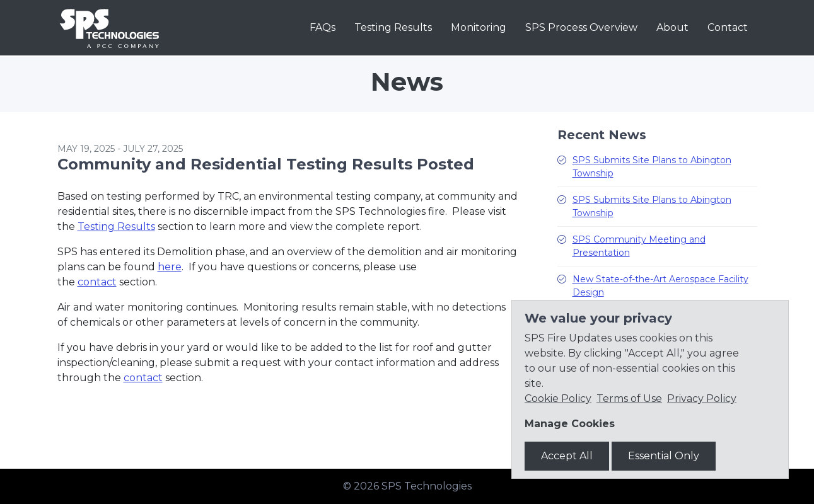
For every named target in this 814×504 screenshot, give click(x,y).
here (170, 267)
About (672, 27)
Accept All (567, 456)
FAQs (323, 27)
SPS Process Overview (581, 27)
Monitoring (479, 27)
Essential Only (664, 456)
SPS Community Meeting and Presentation (639, 246)
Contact (728, 27)
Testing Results (393, 27)
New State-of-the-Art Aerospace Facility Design (660, 286)
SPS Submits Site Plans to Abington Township (652, 167)
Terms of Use (629, 398)
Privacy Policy (702, 398)
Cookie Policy (558, 398)
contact (97, 282)
